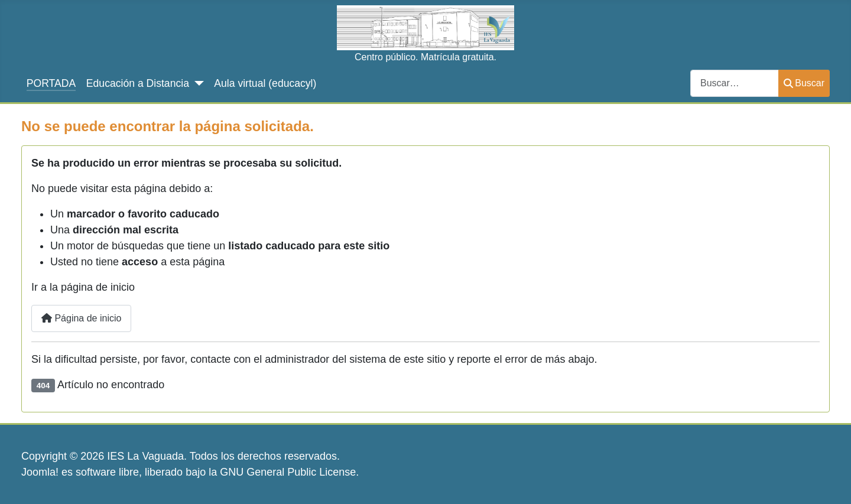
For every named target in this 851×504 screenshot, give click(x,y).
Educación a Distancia (138, 83)
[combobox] (735, 83)
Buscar (804, 83)
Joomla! (40, 472)
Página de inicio (81, 318)
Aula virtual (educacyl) (265, 83)
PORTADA (51, 83)
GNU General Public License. (289, 472)
